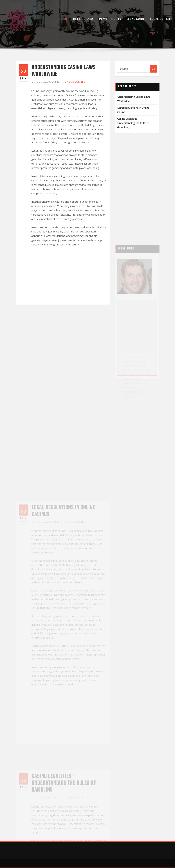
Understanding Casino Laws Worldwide (64, 71)
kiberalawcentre (45, 82)
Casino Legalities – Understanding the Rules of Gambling (133, 123)
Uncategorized (75, 82)
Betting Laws (83, 19)
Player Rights (110, 19)
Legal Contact (161, 19)
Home (63, 19)
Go (153, 69)
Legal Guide (136, 19)
